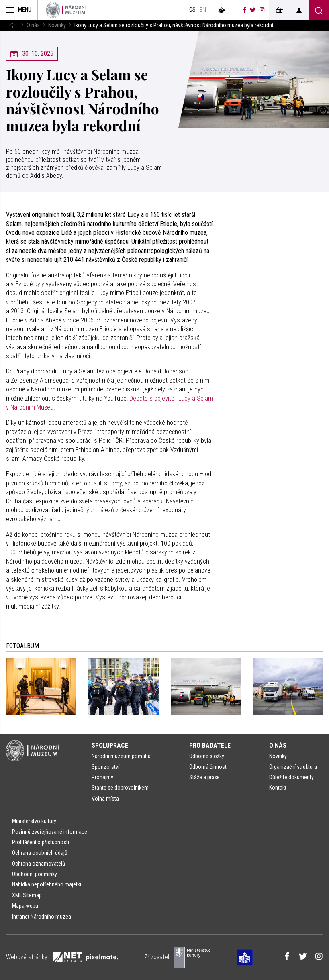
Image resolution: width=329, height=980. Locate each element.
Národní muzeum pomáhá (121, 756)
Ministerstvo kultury (34, 821)
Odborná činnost (208, 767)
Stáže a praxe (204, 777)
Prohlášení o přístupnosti (41, 842)
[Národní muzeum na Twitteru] (253, 10)
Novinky (57, 25)
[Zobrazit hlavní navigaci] (19, 10)
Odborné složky (207, 756)
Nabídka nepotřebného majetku (47, 884)
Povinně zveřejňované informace (50, 832)
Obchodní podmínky (35, 874)
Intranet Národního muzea (42, 917)
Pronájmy (102, 777)
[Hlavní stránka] (12, 25)
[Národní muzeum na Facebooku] (244, 10)
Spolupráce (110, 745)
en (203, 10)
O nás (33, 25)
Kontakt (278, 788)
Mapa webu (25, 906)
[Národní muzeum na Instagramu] (262, 10)
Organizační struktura (293, 767)
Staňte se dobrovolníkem (120, 788)
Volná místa (105, 799)
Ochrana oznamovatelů (39, 864)
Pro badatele (210, 745)
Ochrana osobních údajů (40, 853)
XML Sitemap (27, 895)
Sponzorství (105, 767)
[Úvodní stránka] (66, 10)
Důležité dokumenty (291, 777)
